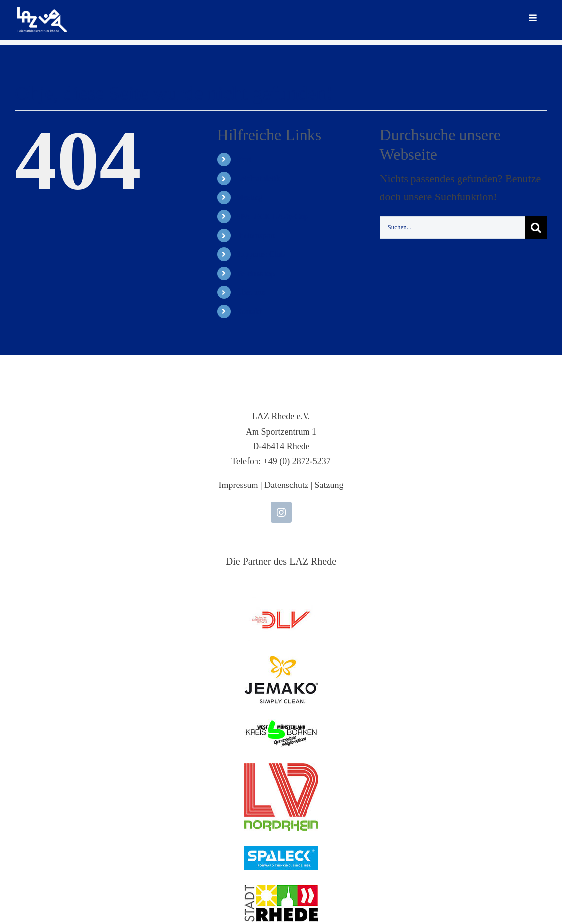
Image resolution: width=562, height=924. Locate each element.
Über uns (251, 292)
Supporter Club (260, 254)
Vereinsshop (255, 273)
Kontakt (249, 312)
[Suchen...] (452, 227)
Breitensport (256, 235)
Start (244, 160)
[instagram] (281, 512)
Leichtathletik (258, 178)
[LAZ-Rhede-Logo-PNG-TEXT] (42, 13)
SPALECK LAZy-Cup (272, 217)
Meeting (249, 197)
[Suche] (536, 227)
